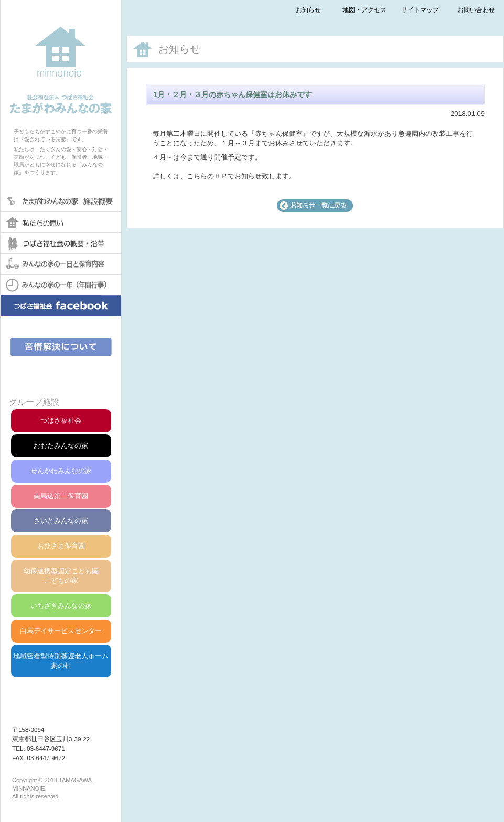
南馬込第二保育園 (61, 496)
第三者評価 (61, 372)
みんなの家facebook (61, 314)
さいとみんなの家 (61, 521)
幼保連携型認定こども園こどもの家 (61, 576)
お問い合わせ (476, 10)
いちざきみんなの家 (61, 606)
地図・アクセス (364, 10)
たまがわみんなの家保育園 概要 (61, 201)
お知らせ (308, 10)
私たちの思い (61, 222)
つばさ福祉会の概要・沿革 (61, 243)
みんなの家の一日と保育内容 (61, 264)
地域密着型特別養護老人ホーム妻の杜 (61, 661)
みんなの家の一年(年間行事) (61, 285)
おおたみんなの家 (61, 446)
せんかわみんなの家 (61, 471)
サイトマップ (420, 10)
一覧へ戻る (315, 206)
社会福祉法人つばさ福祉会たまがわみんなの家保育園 (61, 57)
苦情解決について (61, 347)
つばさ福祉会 (61, 420)
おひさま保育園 (61, 546)
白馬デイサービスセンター (61, 631)
